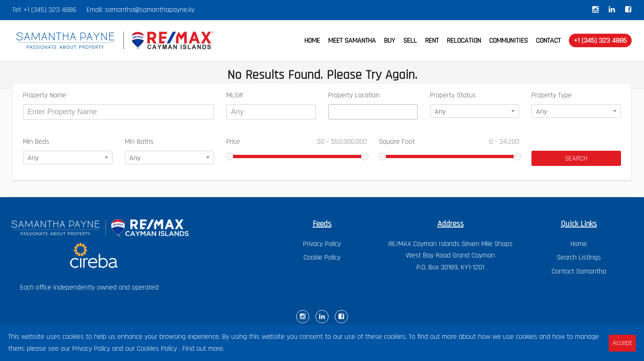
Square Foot (449, 141)
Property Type (552, 95)
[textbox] (333, 112)
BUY (390, 40)
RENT (432, 40)
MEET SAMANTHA (352, 40)
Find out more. (203, 348)
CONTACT (548, 40)
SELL (410, 40)
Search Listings (579, 257)
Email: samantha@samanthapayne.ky (141, 10)
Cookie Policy (322, 257)
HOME (312, 40)
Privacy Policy (322, 244)
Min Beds (36, 141)
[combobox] (373, 112)
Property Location (354, 95)
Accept (622, 343)
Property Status (453, 95)
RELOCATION (464, 40)
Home (579, 244)
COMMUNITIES (508, 40)
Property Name (45, 95)
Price (297, 141)
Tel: (18, 10)
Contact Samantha (579, 271)
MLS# (235, 95)
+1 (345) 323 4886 (50, 10)
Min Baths (139, 141)
